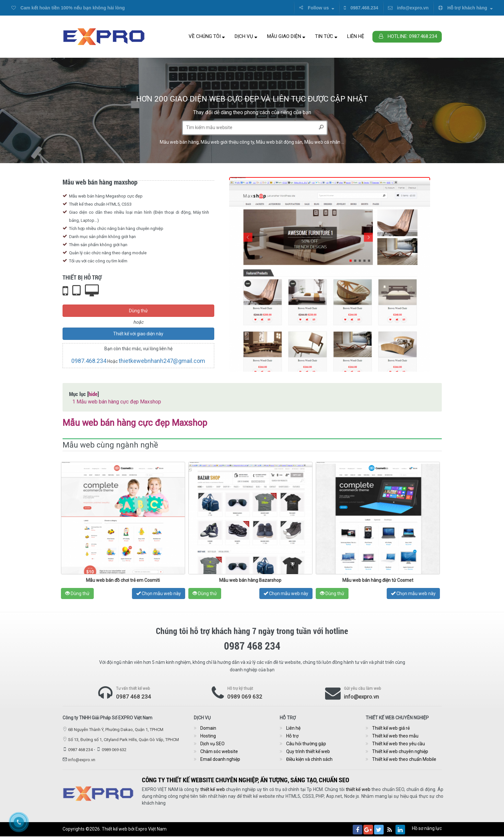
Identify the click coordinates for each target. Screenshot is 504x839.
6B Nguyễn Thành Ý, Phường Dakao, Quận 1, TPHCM (116, 730)
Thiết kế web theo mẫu (395, 736)
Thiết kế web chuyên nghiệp (400, 751)
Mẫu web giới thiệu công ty (227, 142)
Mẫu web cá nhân (322, 142)
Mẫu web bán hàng (179, 142)
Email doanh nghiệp (220, 759)
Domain (208, 728)
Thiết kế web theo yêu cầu (399, 744)
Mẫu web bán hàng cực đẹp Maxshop (117, 402)
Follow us (316, 8)
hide (93, 394)
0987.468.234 (361, 8)
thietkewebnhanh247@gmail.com (162, 361)
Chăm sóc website (219, 751)
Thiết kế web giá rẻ (391, 728)
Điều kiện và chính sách (309, 759)
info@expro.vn (408, 8)
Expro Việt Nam (151, 829)
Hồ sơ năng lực (427, 828)
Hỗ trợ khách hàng (465, 8)
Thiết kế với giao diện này (138, 334)
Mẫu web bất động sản (279, 142)
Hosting (208, 736)
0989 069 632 (245, 697)
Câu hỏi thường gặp (306, 744)
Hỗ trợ (292, 736)
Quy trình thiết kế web (308, 751)
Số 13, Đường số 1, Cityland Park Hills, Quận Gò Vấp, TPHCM (123, 740)
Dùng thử (138, 311)
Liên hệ (356, 36)
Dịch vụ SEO (212, 744)
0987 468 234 (134, 697)
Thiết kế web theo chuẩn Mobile (404, 759)
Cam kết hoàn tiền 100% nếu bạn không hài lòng (68, 8)
